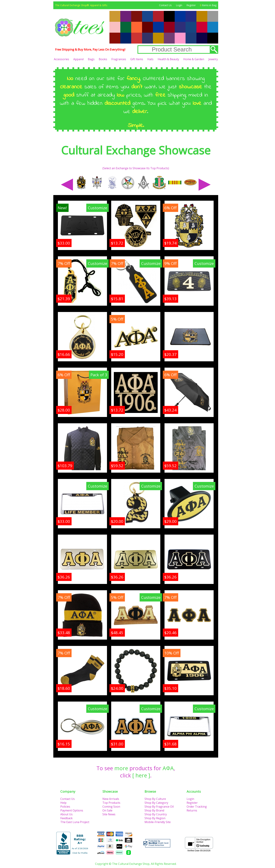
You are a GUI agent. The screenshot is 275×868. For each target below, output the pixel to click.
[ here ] (141, 775)
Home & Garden (194, 59)
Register (191, 5)
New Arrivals (111, 799)
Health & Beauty (168, 59)
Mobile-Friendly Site (158, 822)
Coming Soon (111, 807)
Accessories (61, 59)
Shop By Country (156, 814)
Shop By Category (156, 803)
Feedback (66, 818)
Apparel (78, 59)
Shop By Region (155, 818)
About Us (66, 814)
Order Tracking (197, 807)
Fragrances (119, 59)
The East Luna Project (75, 822)
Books (103, 59)
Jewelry (213, 59)
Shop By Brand (154, 810)
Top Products (111, 803)
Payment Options (72, 810)
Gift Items (137, 59)
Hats (150, 59)
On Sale (107, 810)
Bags (91, 59)
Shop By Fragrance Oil (159, 807)
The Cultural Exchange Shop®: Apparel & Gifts (81, 5)
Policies (65, 807)
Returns (192, 810)
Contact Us (165, 5)
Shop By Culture (155, 799)
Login (179, 5)
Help (63, 803)
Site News (109, 814)
